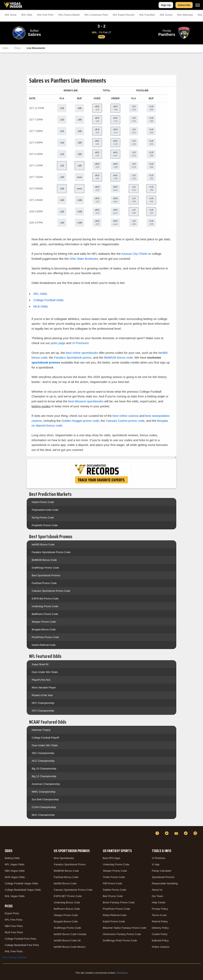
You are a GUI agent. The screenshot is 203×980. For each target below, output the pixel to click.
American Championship (46, 784)
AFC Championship (43, 711)
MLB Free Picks (14, 932)
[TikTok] (186, 833)
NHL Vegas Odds (15, 896)
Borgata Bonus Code (44, 629)
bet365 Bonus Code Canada (70, 934)
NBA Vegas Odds (15, 871)
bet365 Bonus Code (43, 544)
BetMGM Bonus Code (44, 560)
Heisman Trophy (41, 730)
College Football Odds (48, 300)
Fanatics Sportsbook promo (73, 357)
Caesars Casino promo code (125, 421)
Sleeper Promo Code (44, 622)
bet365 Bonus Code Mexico (70, 947)
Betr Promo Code (113, 896)
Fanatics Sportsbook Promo (70, 864)
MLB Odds (41, 306)
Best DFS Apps (112, 858)
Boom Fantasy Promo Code (119, 902)
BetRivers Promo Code (45, 614)
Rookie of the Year (42, 695)
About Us (157, 890)
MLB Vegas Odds (15, 877)
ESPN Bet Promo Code (45, 599)
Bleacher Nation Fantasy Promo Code (125, 928)
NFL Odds (40, 294)
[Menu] (198, 5)
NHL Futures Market (69, 15)
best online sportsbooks (82, 353)
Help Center (159, 902)
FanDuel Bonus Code (66, 877)
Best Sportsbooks (64, 858)
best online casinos (126, 416)
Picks (18, 48)
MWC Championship (44, 792)
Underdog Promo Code (45, 606)
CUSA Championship (44, 807)
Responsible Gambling (165, 883)
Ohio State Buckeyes (84, 259)
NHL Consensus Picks (96, 15)
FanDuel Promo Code (44, 583)
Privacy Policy (160, 909)
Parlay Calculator (162, 871)
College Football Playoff (45, 738)
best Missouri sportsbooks (86, 401)
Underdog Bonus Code (67, 902)
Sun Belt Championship (45, 799)
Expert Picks (12, 913)
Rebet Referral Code (115, 915)
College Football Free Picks (21, 939)
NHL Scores (166, 15)
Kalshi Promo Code (43, 502)
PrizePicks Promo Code (45, 637)
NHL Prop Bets (147, 15)
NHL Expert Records (124, 15)
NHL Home (11, 15)
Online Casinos (161, 947)
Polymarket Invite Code (45, 510)
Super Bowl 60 (40, 664)
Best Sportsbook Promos (46, 575)
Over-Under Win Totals (45, 672)
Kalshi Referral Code (44, 645)
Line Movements (36, 48)
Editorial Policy (160, 940)
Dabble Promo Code (115, 890)
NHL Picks (45, 15)
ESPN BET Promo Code (68, 896)
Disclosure (122, 973)
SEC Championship (43, 753)
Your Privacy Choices (15, 957)
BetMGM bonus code (118, 357)
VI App (156, 864)
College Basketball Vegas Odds (23, 890)
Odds (5, 48)
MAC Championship (43, 815)
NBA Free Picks (14, 926)
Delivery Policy (160, 928)
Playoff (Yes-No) (41, 680)
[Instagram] (196, 833)
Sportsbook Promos (163, 877)
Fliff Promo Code (113, 883)
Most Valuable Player (44, 688)
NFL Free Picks (14, 920)
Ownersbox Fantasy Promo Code (122, 934)
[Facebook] (158, 833)
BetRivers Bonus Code (67, 909)
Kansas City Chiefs (134, 254)
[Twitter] (167, 833)
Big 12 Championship (44, 776)
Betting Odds (12, 858)
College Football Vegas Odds (21, 883)
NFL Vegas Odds (15, 864)
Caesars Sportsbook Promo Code (51, 591)
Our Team (158, 896)
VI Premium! (81, 343)
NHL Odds (27, 15)
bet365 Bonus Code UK (67, 940)
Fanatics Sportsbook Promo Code (51, 552)
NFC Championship (43, 703)
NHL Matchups (185, 15)
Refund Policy (160, 921)
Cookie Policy (160, 934)
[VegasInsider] (5, 837)
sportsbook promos (46, 362)
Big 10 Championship (44, 769)
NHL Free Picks (14, 951)
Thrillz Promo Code (114, 877)
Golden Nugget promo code (80, 421)
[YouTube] (177, 833)
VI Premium (159, 858)
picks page (58, 343)
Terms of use (159, 915)
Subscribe (184, 5)
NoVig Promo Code (43, 518)
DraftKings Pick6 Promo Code (120, 940)
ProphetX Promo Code (45, 525)
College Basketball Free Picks (22, 945)
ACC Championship (43, 761)
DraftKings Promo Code (45, 568)
